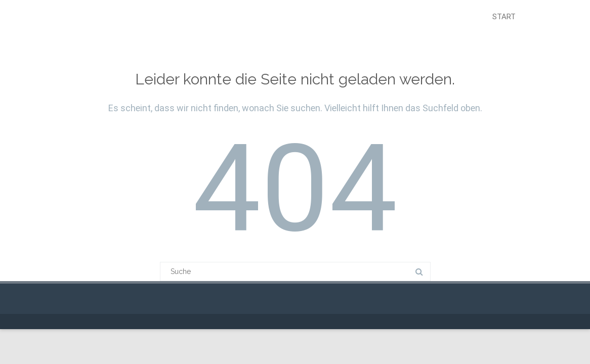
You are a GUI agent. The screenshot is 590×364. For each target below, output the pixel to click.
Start (504, 17)
